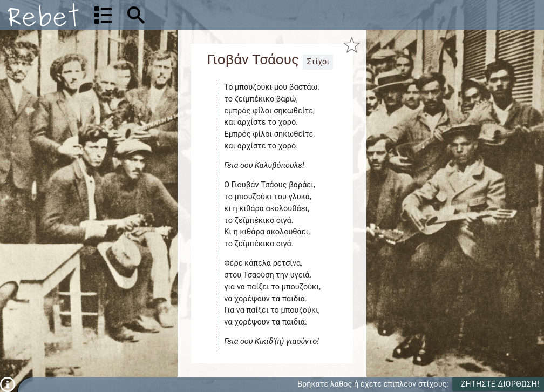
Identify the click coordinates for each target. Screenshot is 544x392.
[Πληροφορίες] (8, 384)
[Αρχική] (43, 15)
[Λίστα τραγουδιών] (103, 15)
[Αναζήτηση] (205, 15)
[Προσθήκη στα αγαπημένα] (352, 45)
